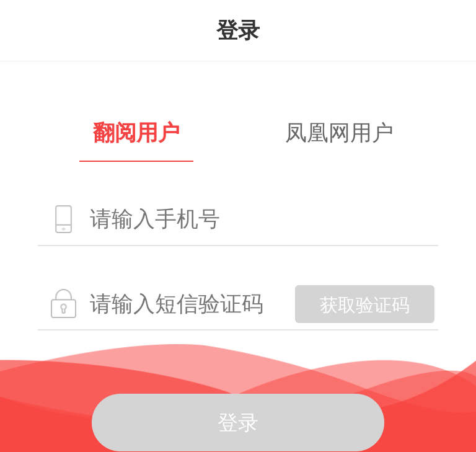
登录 (238, 423)
